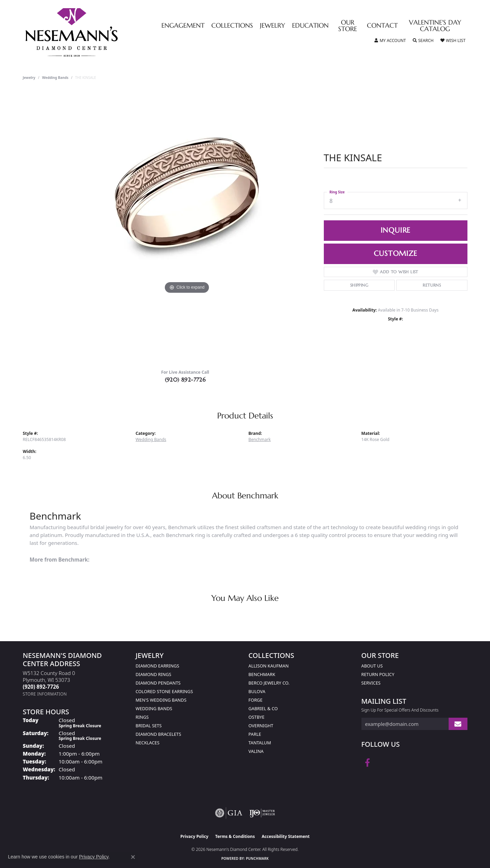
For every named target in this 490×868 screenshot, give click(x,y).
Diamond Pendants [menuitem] (158, 683)
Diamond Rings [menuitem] (154, 674)
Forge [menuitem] (256, 700)
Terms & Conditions (235, 836)
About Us (372, 666)
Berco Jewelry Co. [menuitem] (269, 683)
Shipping (359, 285)
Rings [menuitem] (142, 717)
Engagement (183, 26)
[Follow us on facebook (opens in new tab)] (367, 763)
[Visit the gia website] (229, 813)
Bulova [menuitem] (257, 691)
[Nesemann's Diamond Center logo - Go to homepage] (93, 32)
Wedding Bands (55, 78)
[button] (390, 41)
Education (310, 26)
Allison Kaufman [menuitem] (269, 666)
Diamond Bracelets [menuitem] (158, 734)
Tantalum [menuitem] (260, 743)
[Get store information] (45, 694)
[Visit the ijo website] (262, 813)
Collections (232, 26)
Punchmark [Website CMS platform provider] (257, 858)
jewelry (29, 78)
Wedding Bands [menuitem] (154, 708)
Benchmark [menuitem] (262, 674)
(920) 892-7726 (185, 380)
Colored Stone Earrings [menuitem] (164, 691)
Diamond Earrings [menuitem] (157, 666)
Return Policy (378, 674)
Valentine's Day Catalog (435, 26)
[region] (187, 227)
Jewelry (273, 26)
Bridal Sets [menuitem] (149, 726)
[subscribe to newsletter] (458, 724)
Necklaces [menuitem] (148, 743)
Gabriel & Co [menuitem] (263, 708)
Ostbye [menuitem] (257, 717)
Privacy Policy (195, 836)
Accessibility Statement (286, 836)
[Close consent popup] (133, 857)
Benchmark (260, 439)
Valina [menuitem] (256, 751)
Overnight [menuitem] (261, 726)
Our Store (348, 26)
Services (371, 683)
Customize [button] (395, 253)
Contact (382, 26)
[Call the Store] (41, 687)
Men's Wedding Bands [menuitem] (161, 700)
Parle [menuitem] (255, 734)
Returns (432, 285)
